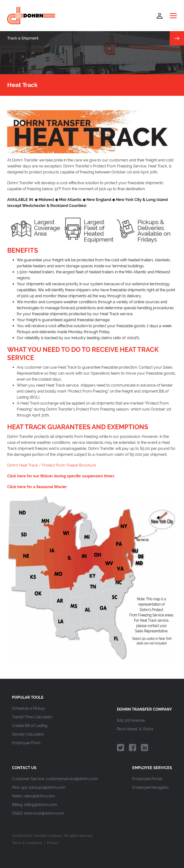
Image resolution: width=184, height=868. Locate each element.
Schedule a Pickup (28, 708)
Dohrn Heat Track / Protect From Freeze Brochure (52, 465)
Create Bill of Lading (30, 726)
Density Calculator (28, 734)
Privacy (53, 843)
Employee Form (26, 743)
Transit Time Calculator (32, 717)
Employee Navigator (151, 787)
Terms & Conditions (27, 843)
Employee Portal (147, 779)
